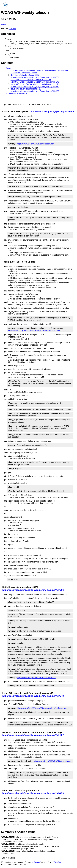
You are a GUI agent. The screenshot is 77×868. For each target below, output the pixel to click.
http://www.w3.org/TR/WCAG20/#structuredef (36, 678)
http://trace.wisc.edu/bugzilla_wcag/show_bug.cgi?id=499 (33, 793)
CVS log (57, 862)
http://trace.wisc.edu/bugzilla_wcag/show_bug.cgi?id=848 (33, 696)
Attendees (8, 34)
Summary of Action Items (16, 93)
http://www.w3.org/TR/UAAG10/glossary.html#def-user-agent (43, 708)
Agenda (4, 24)
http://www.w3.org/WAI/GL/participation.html (36, 144)
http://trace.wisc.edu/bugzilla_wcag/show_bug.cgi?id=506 (33, 590)
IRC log (13, 29)
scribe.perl (36, 862)
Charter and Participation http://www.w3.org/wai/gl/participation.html (39, 70)
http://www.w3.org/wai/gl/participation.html (52, 111)
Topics (8, 68)
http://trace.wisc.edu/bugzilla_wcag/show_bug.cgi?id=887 (33, 735)
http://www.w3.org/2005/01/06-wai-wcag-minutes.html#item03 (34, 331)
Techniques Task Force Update (24, 73)
